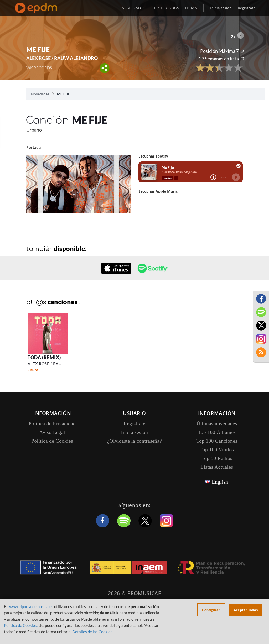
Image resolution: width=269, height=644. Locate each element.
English (220, 482)
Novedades (40, 94)
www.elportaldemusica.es (31, 606)
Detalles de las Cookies (92, 632)
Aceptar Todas (245, 610)
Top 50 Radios (217, 458)
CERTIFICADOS (165, 8)
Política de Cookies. (21, 625)
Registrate (135, 424)
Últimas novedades (217, 424)
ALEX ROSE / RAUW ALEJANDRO (62, 58)
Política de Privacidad (52, 424)
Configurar (211, 610)
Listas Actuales (217, 467)
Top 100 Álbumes (217, 432)
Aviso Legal (52, 432)
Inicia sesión (221, 8)
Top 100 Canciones (217, 441)
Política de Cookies (52, 441)
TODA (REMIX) (44, 357)
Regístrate (247, 8)
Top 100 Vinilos (217, 450)
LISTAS (191, 8)
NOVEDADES (134, 8)
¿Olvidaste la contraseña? (134, 441)
